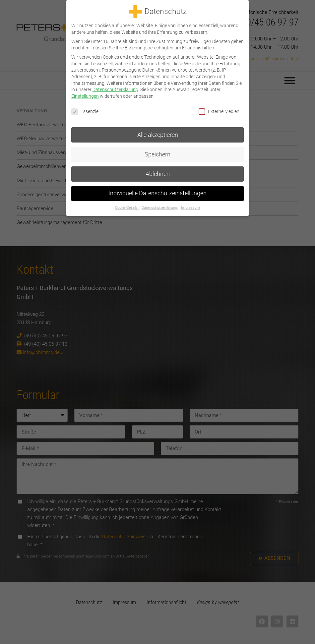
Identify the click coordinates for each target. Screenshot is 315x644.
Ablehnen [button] (158, 173)
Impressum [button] (190, 207)
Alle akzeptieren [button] (158, 134)
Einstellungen (85, 95)
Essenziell (86, 110)
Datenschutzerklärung (115, 88)
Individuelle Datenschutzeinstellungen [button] (157, 192)
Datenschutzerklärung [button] (160, 207)
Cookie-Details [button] (127, 207)
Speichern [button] (157, 153)
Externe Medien (219, 110)
